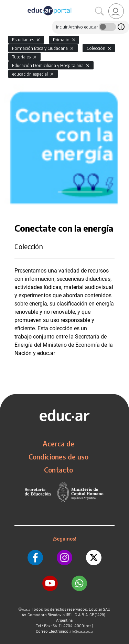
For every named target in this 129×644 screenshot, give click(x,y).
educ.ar (27, 609)
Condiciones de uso (58, 457)
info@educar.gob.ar (82, 631)
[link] (116, 11)
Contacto (58, 470)
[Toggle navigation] (6, 4)
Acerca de (58, 444)
